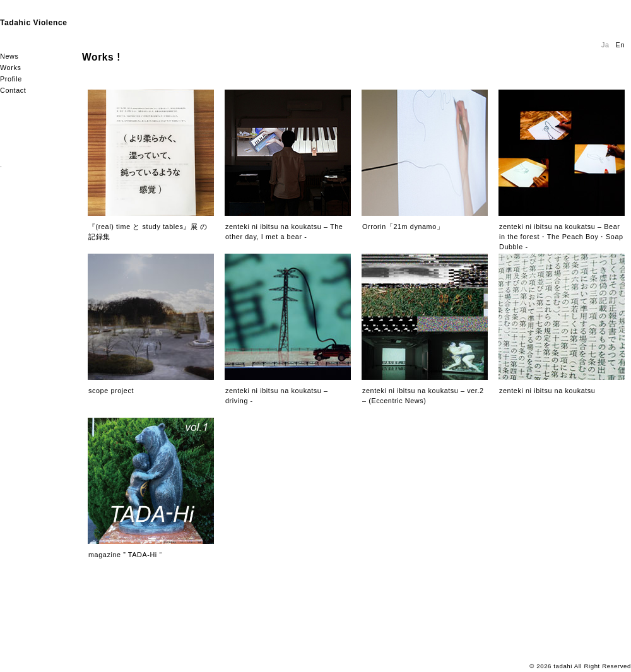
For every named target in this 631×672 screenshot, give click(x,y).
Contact (13, 90)
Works (10, 68)
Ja (605, 45)
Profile (11, 79)
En (620, 45)
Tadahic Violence (34, 23)
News (9, 56)
